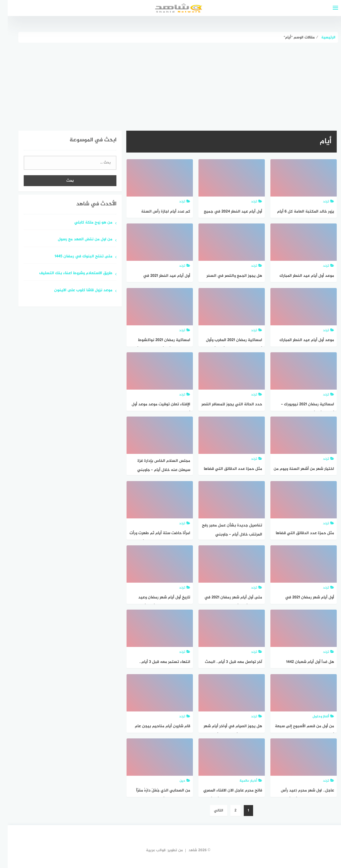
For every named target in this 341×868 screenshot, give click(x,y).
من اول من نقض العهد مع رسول (77, 240)
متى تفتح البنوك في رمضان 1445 (76, 257)
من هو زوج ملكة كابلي (86, 223)
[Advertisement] (170, 83)
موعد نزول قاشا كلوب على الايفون (76, 291)
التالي (211, 811)
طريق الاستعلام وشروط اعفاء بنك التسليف (68, 273)
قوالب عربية (148, 850)
